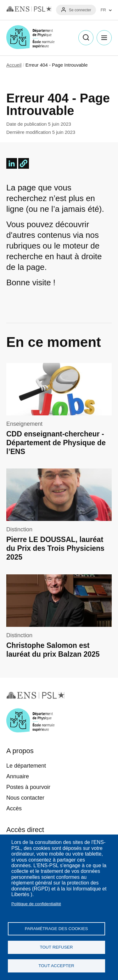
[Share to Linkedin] (12, 163)
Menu (104, 38)
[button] (24, 163)
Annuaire (18, 776)
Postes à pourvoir (28, 787)
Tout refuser (56, 947)
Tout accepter (56, 966)
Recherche (86, 38)
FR (103, 10)
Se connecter (80, 10)
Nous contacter (25, 798)
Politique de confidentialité (36, 904)
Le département (26, 766)
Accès (14, 808)
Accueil (14, 65)
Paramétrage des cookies (56, 929)
